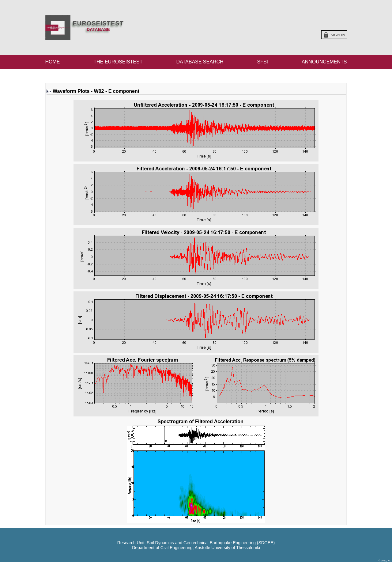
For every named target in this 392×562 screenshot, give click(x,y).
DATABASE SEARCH (200, 62)
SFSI (262, 62)
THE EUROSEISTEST (118, 62)
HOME (53, 62)
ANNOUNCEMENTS (324, 62)
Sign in (338, 35)
